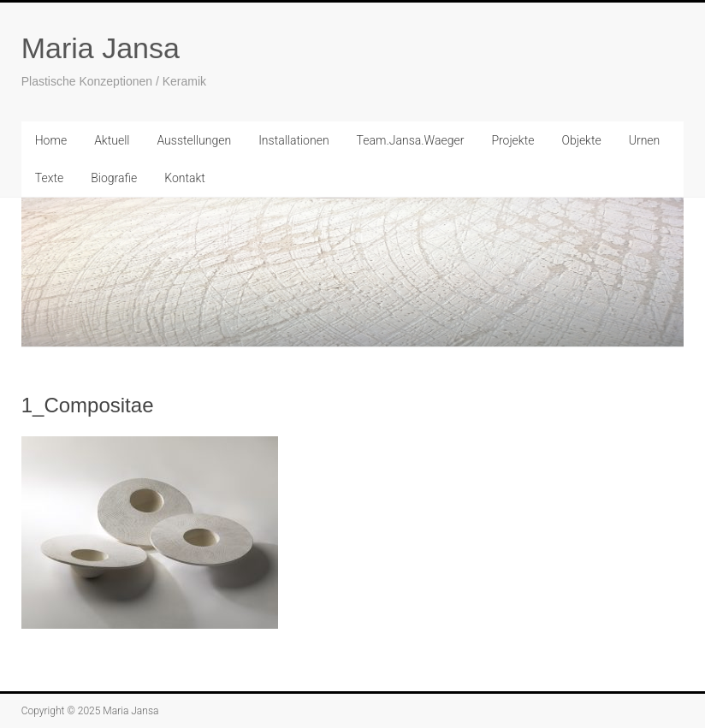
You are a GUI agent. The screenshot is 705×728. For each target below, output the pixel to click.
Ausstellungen (194, 140)
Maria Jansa (101, 48)
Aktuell (112, 140)
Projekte (512, 140)
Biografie (114, 178)
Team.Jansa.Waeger (411, 140)
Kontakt (185, 178)
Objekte (581, 140)
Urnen (645, 140)
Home (51, 140)
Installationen (293, 140)
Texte (49, 178)
